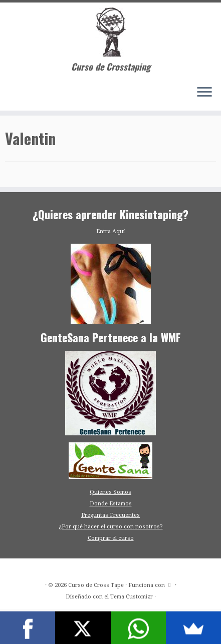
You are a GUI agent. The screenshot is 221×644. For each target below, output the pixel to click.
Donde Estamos (111, 504)
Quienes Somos (110, 492)
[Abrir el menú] (204, 93)
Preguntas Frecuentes (110, 515)
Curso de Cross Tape (96, 585)
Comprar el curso (111, 538)
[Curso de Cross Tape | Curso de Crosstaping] (110, 32)
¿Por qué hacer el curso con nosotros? (111, 527)
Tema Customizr (132, 597)
